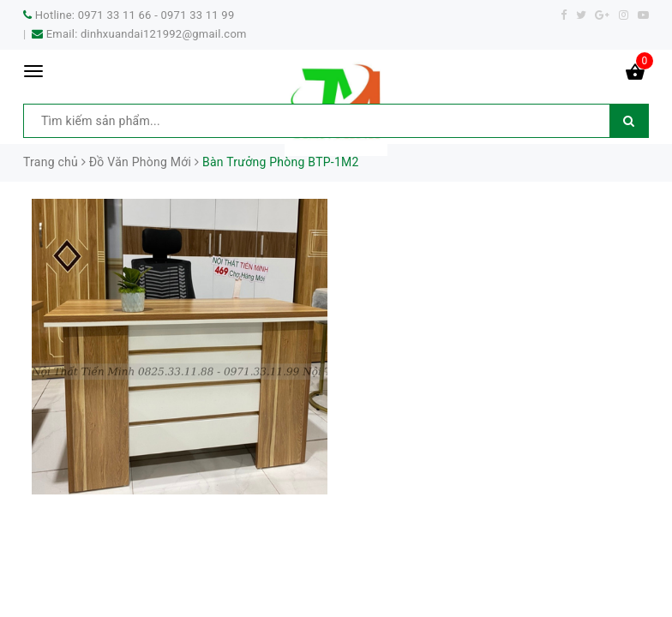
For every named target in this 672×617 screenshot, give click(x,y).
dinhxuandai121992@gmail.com (164, 34)
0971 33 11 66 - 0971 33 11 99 (156, 15)
